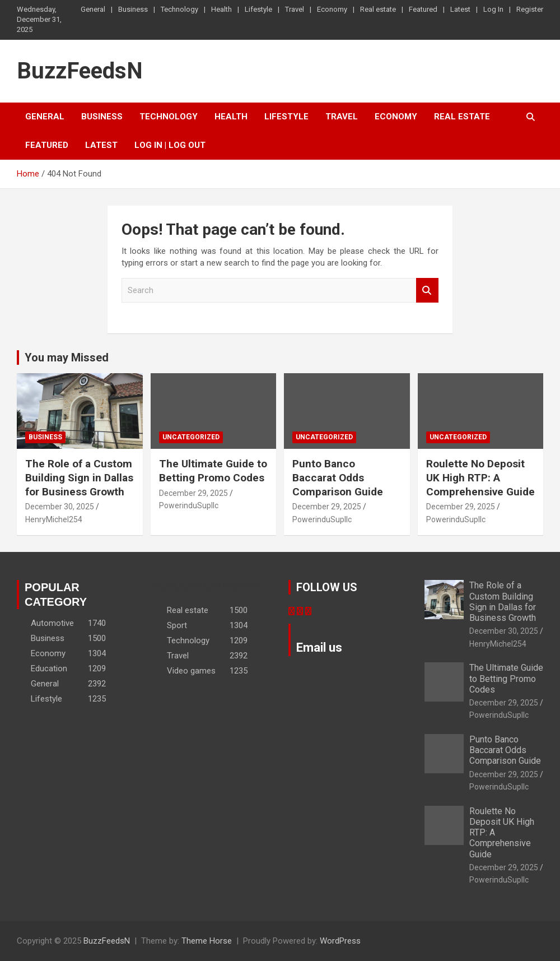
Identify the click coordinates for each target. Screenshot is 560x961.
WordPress (340, 941)
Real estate (378, 9)
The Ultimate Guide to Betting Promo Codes (213, 471)
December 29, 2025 (193, 493)
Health (221, 9)
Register (530, 9)
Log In (493, 9)
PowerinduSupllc (189, 505)
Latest (460, 9)
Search (427, 291)
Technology (179, 9)
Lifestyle (258, 9)
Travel (295, 9)
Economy (332, 9)
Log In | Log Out (170, 145)
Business (133, 9)
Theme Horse (207, 941)
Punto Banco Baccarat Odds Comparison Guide (338, 477)
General (93, 9)
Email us (319, 647)
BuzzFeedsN (80, 71)
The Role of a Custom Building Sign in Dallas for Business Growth (79, 477)
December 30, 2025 (60, 507)
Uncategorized (191, 437)
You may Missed (67, 358)
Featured (423, 9)
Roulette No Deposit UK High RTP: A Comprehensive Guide (480, 477)
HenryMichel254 (54, 519)
